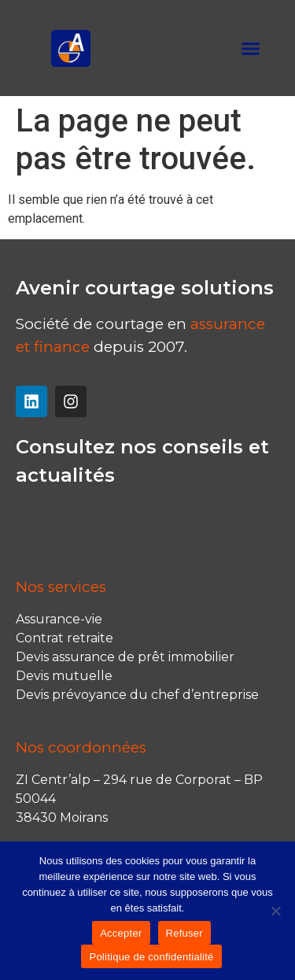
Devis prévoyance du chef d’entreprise (137, 695)
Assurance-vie (59, 619)
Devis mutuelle (64, 676)
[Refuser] (275, 911)
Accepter (121, 933)
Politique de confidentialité (151, 957)
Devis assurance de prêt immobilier (125, 657)
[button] (251, 48)
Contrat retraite (65, 638)
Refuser (184, 933)
